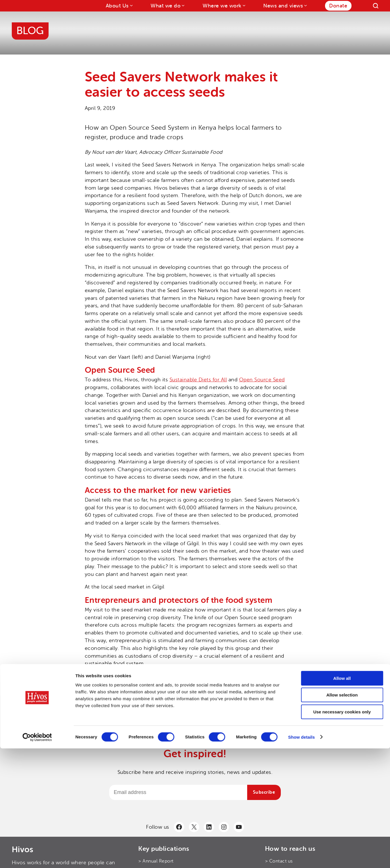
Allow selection (342, 815)
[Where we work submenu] (244, 5)
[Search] (376, 6)
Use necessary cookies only (342, 831)
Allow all (342, 798)
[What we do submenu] (183, 5)
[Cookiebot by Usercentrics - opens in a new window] (37, 857)
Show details (302, 857)
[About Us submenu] (131, 5)
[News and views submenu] (305, 5)
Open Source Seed (262, 380)
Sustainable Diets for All (198, 380)
